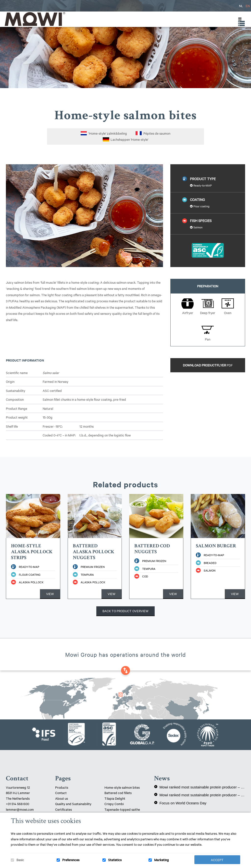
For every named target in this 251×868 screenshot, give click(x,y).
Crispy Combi (114, 804)
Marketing (162, 860)
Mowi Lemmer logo (35, 19)
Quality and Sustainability (74, 804)
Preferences (71, 860)
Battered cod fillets (118, 793)
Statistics (115, 860)
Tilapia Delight (115, 798)
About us (62, 798)
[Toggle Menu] (239, 19)
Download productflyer (208, 365)
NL (241, 6)
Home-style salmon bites (122, 787)
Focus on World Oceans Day (180, 803)
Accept (217, 860)
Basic (20, 860)
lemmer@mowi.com (20, 809)
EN (248, 6)
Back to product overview (125, 611)
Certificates (63, 809)
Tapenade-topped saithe (122, 809)
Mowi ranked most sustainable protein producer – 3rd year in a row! (200, 787)
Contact (61, 793)
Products (62, 787)
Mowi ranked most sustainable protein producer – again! (200, 795)
